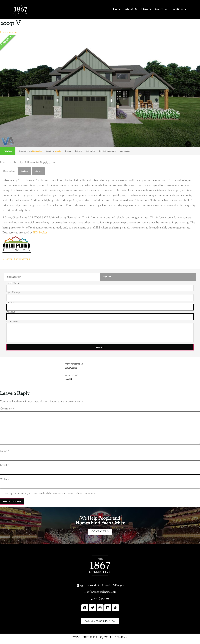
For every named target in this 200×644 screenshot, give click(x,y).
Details (25, 171)
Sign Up (107, 277)
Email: (10, 302)
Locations (179, 9)
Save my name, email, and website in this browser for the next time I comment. (49, 494)
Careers (146, 9)
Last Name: (13, 293)
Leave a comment (10, 32)
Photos (38, 171)
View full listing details (16, 259)
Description (9, 171)
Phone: (11, 312)
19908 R (100, 377)
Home (117, 9)
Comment (7, 409)
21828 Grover (100, 366)
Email (4, 465)
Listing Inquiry (14, 277)
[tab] (9, 171)
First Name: (13, 283)
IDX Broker (40, 233)
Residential (37, 151)
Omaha (58, 151)
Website (5, 479)
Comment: (13, 322)
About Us (131, 9)
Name (4, 451)
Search (161, 9)
